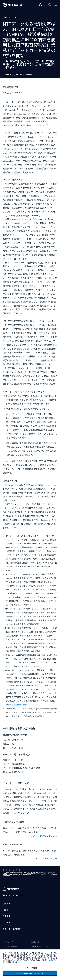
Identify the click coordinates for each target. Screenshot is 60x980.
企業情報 (7, 904)
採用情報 (7, 916)
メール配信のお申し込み (45, 836)
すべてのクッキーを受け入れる (30, 974)
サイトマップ (8, 942)
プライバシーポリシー (40, 947)
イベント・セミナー (47, 859)
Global (15, 895)
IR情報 (6, 910)
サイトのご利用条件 (10, 947)
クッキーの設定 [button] (17, 961)
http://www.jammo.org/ (17, 705)
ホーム (5, 17)
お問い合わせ (36, 942)
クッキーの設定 (30, 968)
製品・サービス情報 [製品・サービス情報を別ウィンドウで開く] (11, 929)
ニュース (15, 17)
